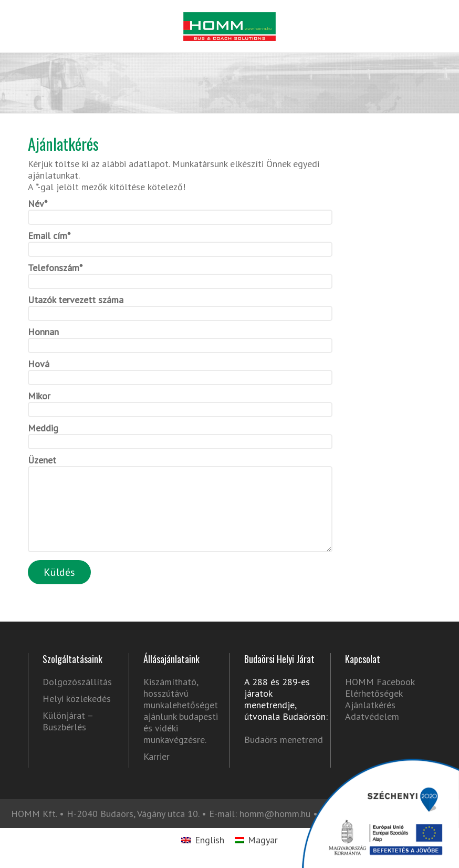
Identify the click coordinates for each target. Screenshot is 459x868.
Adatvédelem (372, 732)
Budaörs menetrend (284, 755)
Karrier (157, 772)
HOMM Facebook (380, 698)
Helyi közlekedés (77, 715)
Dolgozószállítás (77, 698)
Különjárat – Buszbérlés (68, 737)
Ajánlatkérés (370, 721)
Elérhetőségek (374, 709)
